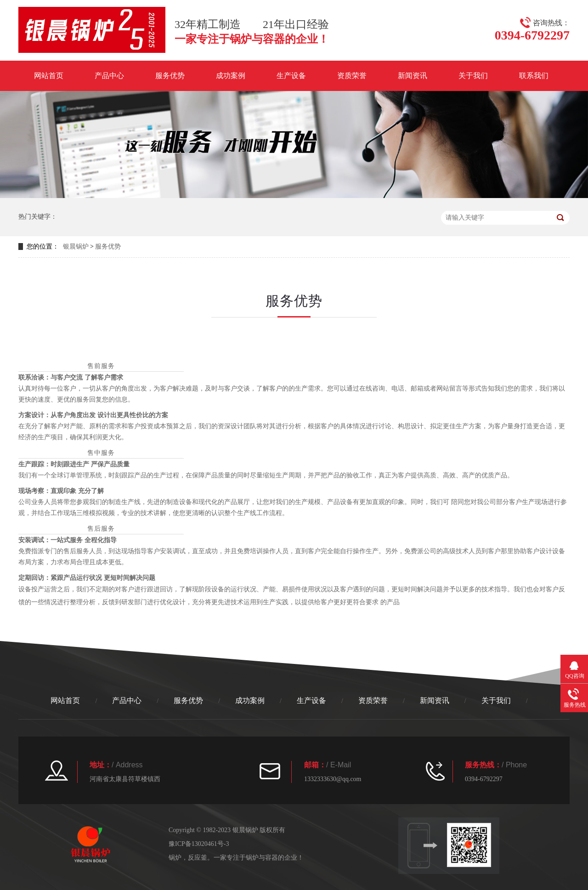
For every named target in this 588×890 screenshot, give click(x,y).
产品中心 (109, 76)
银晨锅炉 (76, 247)
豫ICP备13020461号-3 (199, 844)
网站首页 (49, 76)
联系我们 (534, 76)
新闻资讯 (413, 76)
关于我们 (473, 76)
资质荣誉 (352, 76)
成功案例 (231, 76)
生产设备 (291, 76)
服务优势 (170, 76)
